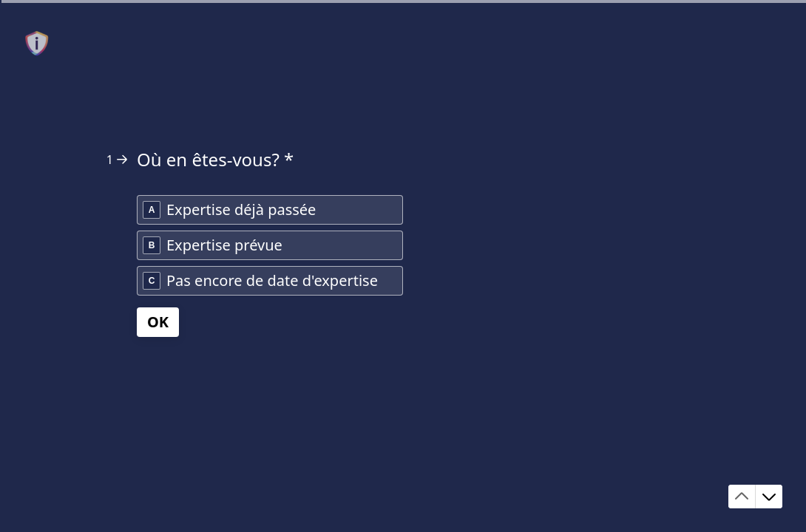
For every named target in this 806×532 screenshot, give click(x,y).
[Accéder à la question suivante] (769, 497)
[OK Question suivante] (158, 322)
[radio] (270, 210)
